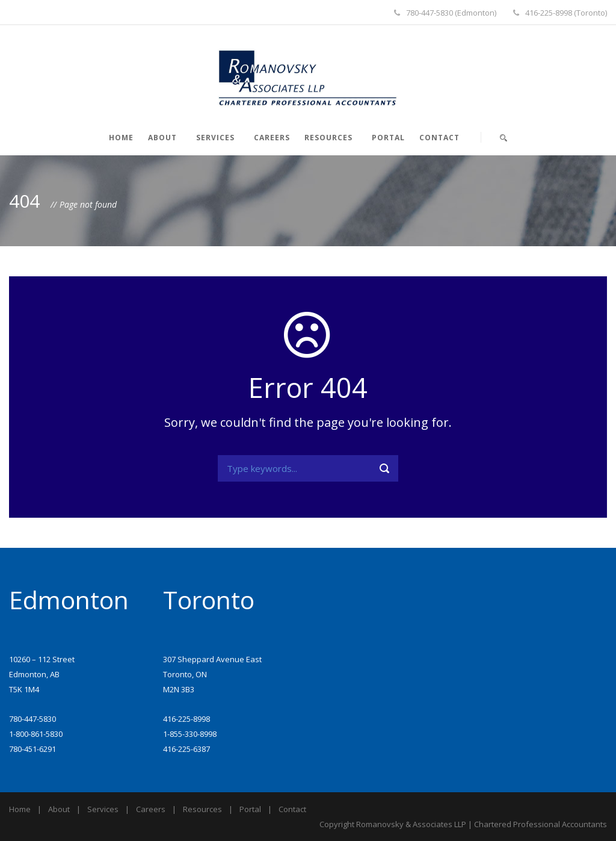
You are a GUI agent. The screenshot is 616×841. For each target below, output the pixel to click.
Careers (272, 138)
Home (121, 138)
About (162, 138)
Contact (439, 138)
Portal (388, 138)
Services (215, 138)
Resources (328, 138)
